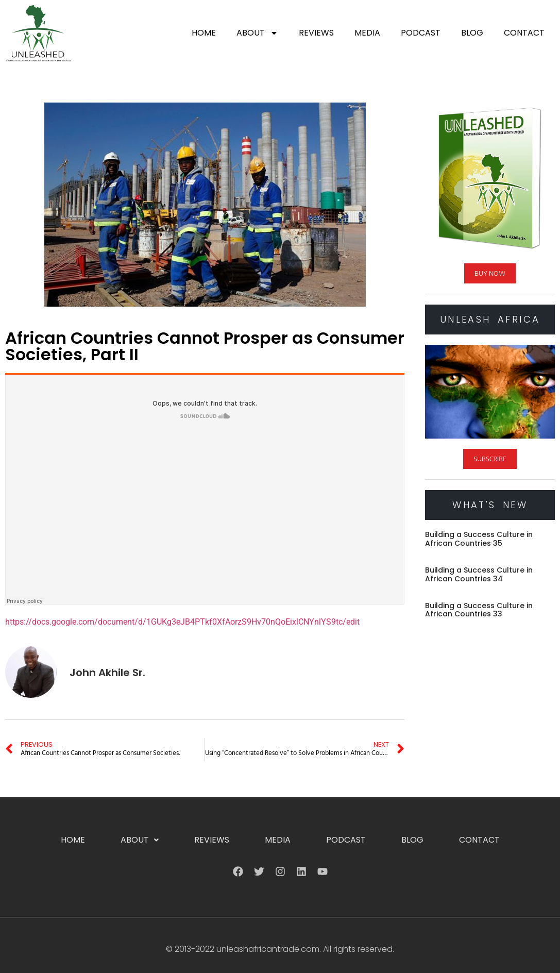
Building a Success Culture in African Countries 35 (479, 539)
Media (367, 33)
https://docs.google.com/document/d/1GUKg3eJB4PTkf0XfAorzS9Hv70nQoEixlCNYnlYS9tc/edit (182, 622)
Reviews (316, 33)
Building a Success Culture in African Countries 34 (479, 574)
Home (204, 33)
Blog (472, 33)
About (257, 33)
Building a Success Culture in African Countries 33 (479, 610)
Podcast (421, 33)
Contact (524, 33)
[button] (140, 840)
